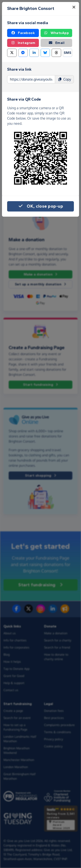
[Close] (74, 7)
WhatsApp (56, 33)
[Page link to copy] (31, 79)
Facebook (23, 33)
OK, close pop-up (40, 206)
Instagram (23, 43)
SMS (68, 53)
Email (56, 43)
